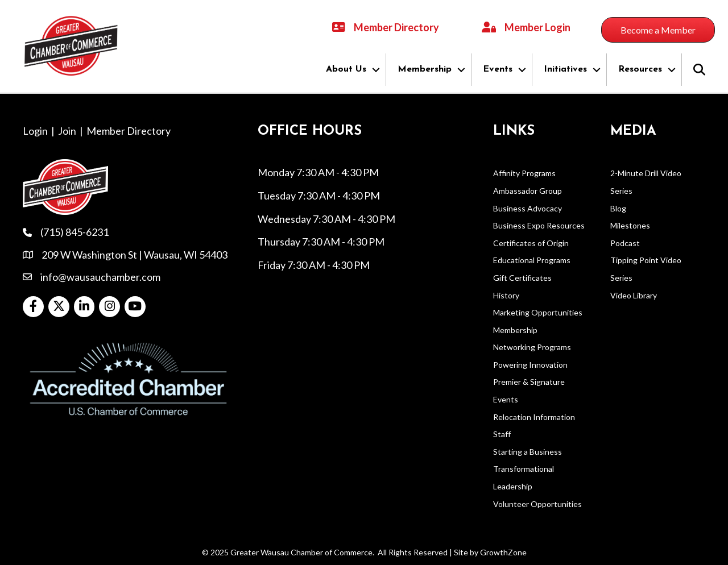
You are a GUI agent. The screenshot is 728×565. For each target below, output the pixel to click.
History (506, 295)
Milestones (630, 225)
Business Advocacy (528, 208)
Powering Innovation (530, 365)
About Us (346, 69)
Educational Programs (532, 260)
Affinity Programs (524, 173)
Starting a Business (528, 452)
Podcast (625, 243)
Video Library (634, 295)
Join (67, 131)
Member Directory (129, 131)
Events (498, 69)
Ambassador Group (528, 191)
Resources (640, 69)
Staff (502, 434)
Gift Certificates (522, 278)
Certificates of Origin (531, 243)
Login (35, 131)
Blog (618, 208)
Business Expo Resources (539, 225)
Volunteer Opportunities (537, 504)
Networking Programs (532, 347)
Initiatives (565, 69)
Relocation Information (534, 417)
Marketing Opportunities (538, 312)
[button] (658, 30)
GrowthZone (503, 552)
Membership (425, 69)
